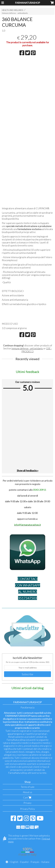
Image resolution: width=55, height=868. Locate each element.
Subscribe (27, 674)
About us (27, 792)
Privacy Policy (28, 809)
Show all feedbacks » (28, 470)
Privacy (27, 803)
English (14, 862)
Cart (27, 797)
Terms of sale (28, 787)
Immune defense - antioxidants (15, 13)
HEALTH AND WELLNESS (13, 10)
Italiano (45, 862)
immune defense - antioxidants (27, 348)
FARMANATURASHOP (27, 3)
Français (35, 862)
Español (24, 862)
